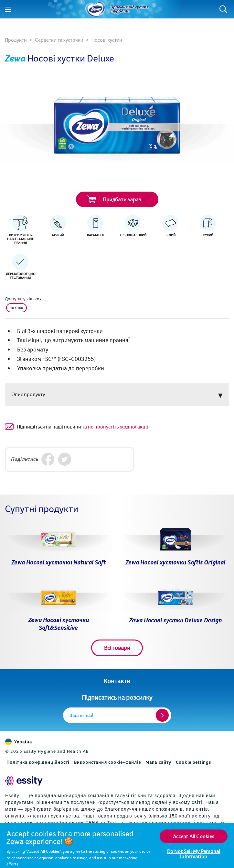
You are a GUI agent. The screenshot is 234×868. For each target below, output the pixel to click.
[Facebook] (48, 459)
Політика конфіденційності (38, 762)
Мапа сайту (158, 762)
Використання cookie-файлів (108, 762)
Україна (19, 742)
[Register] (162, 715)
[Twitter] (65, 459)
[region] (117, 845)
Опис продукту (28, 394)
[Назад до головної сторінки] (95, 9)
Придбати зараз (114, 199)
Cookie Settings (193, 762)
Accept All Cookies (194, 836)
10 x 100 (16, 308)
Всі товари (117, 648)
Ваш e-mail (81, 715)
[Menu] (8, 9)
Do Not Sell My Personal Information (194, 854)
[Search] (223, 9)
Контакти (117, 681)
